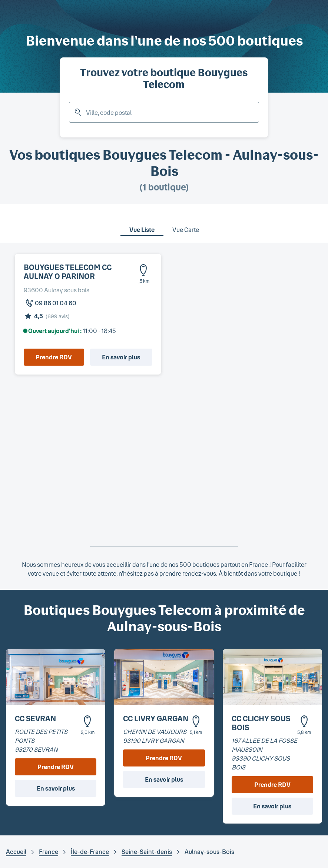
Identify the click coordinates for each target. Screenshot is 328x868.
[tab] (142, 225)
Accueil (16, 852)
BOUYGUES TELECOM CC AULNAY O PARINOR (68, 272)
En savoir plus (121, 357)
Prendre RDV (54, 357)
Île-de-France (90, 852)
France (49, 852)
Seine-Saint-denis (147, 852)
